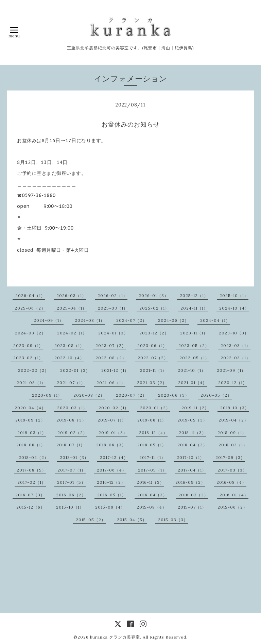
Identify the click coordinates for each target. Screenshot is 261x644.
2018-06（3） (111, 445)
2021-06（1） (111, 383)
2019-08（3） (71, 420)
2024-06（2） (173, 320)
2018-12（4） (153, 433)
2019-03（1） (32, 433)
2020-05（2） (216, 395)
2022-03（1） (236, 358)
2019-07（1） (112, 420)
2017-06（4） (112, 470)
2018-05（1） (152, 445)
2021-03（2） (152, 383)
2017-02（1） (32, 482)
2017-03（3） (232, 470)
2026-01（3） (154, 295)
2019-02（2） (72, 433)
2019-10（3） (235, 408)
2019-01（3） (113, 433)
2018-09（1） (232, 433)
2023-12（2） (154, 333)
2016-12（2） (111, 482)
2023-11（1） (194, 333)
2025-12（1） (194, 295)
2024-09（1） (49, 320)
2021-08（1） (31, 383)
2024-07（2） (132, 320)
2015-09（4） (110, 507)
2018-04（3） (192, 445)
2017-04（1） (192, 470)
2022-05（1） (194, 358)
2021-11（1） (153, 370)
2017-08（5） (31, 470)
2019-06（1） (152, 420)
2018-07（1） (71, 445)
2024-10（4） (234, 308)
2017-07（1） (72, 470)
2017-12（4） (114, 457)
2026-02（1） (112, 295)
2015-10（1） (70, 507)
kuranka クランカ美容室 (115, 637)
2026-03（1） (71, 295)
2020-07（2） (131, 395)
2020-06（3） (174, 395)
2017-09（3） (230, 457)
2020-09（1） (47, 395)
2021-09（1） (231, 370)
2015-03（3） (173, 520)
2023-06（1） (152, 345)
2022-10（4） (69, 358)
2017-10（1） (190, 457)
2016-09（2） (190, 482)
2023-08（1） (69, 345)
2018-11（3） (193, 433)
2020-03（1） (72, 408)
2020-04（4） (30, 408)
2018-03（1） (233, 445)
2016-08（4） (231, 482)
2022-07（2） (153, 358)
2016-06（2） (71, 495)
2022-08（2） (111, 358)
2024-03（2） (30, 333)
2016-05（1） (112, 495)
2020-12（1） (233, 383)
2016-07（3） (30, 495)
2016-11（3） (150, 482)
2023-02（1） (28, 358)
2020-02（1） (114, 408)
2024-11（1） (194, 308)
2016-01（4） (234, 495)
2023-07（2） (111, 345)
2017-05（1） (152, 470)
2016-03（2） (193, 495)
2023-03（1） (236, 345)
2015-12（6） (31, 507)
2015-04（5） (132, 520)
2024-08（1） (90, 320)
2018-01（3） (74, 457)
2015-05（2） (91, 520)
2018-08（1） (31, 445)
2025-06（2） (30, 308)
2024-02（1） (72, 333)
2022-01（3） (75, 370)
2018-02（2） (34, 457)
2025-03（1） (113, 308)
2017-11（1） (152, 457)
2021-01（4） (193, 383)
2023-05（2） (194, 345)
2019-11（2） (195, 408)
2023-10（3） (234, 333)
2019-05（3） (192, 420)
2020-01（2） (155, 408)
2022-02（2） (33, 370)
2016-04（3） (152, 495)
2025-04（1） (72, 308)
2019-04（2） (233, 420)
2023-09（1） (28, 345)
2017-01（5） (71, 482)
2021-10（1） (192, 370)
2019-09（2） (30, 420)
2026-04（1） (30, 295)
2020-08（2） (89, 395)
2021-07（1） (71, 383)
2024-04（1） (215, 320)
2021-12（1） (115, 370)
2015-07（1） (192, 507)
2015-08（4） (152, 507)
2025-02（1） (154, 308)
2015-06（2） (232, 507)
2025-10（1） (234, 295)
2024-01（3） (113, 333)
